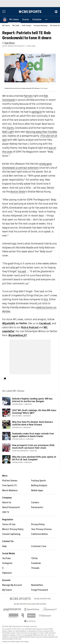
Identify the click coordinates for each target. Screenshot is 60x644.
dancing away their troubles (42, 132)
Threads (35, 568)
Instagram (7, 563)
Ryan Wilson (10, 43)
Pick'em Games (10, 481)
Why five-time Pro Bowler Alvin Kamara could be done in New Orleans (32, 423)
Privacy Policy (38, 524)
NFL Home (6, 25)
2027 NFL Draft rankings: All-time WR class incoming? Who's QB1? (34, 412)
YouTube (6, 558)
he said (22, 271)
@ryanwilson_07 (18, 335)
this (46, 299)
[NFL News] (14, 19)
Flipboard (7, 573)
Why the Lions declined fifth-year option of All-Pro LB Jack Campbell (34, 458)
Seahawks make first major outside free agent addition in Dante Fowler (33, 435)
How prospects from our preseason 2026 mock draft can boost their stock (33, 447)
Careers (35, 503)
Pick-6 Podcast (30, 327)
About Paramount (11, 507)
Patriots (28, 96)
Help (4, 546)
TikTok (34, 558)
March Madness (10, 490)
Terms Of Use (9, 524)
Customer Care (39, 546)
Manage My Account (12, 585)
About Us (7, 503)
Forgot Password (40, 590)
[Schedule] (37, 19)
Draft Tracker (26, 25)
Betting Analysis (39, 485)
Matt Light (8, 132)
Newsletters (37, 585)
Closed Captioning (11, 534)
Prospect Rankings (41, 25)
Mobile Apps (37, 490)
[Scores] (26, 19)
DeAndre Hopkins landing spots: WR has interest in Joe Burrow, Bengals (32, 400)
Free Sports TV (9, 485)
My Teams (7, 590)
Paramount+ (37, 507)
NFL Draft (16, 25)
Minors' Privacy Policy (13, 529)
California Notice (39, 534)
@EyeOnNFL (9, 323)
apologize (37, 112)
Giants (10, 128)
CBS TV (6, 512)
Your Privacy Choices (41, 529)
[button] (46, 19)
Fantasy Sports (39, 481)
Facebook (45, 323)
